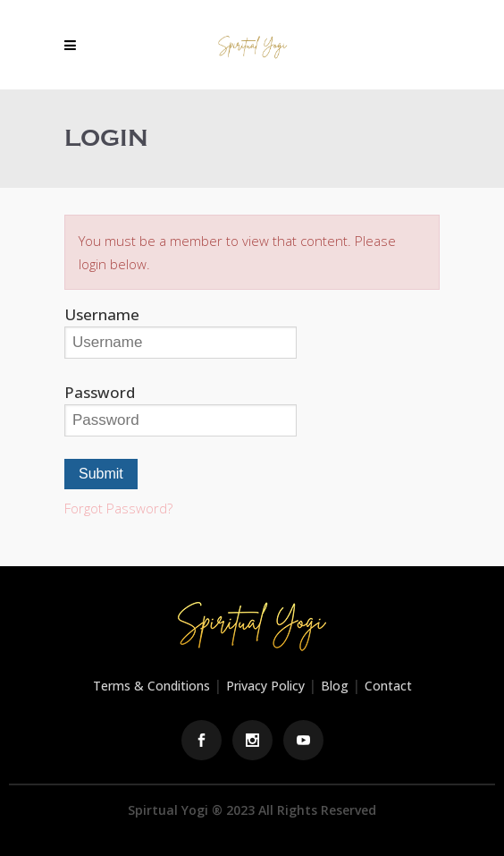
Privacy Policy (265, 686)
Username (102, 314)
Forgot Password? (118, 508)
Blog (335, 686)
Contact (388, 686)
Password (100, 392)
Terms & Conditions (151, 686)
